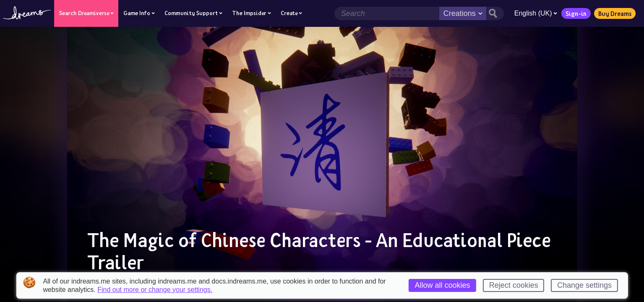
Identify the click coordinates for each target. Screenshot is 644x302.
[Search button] (495, 13)
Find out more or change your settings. (155, 290)
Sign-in (576, 13)
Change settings (584, 285)
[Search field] (386, 13)
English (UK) (535, 13)
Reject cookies (514, 285)
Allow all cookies (442, 285)
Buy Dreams (614, 13)
